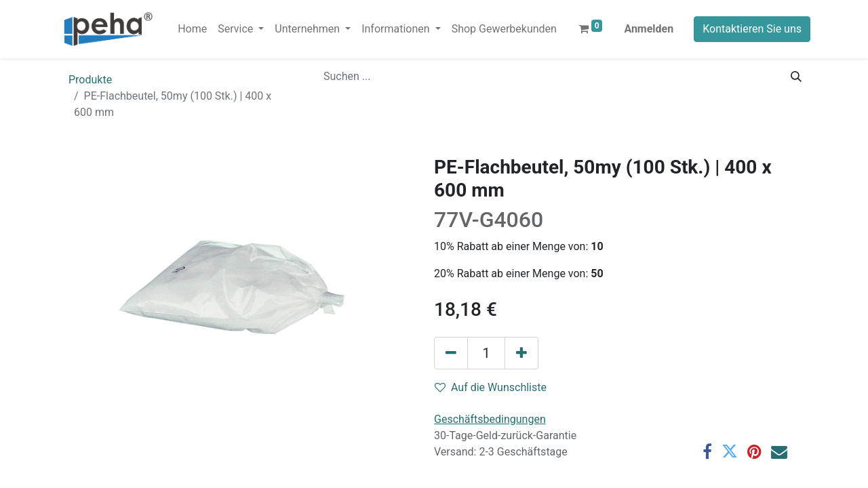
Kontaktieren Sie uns (752, 29)
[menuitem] (192, 29)
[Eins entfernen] (451, 353)
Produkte (90, 80)
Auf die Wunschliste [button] (491, 387)
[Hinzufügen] (521, 353)
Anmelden (649, 29)
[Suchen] (796, 77)
